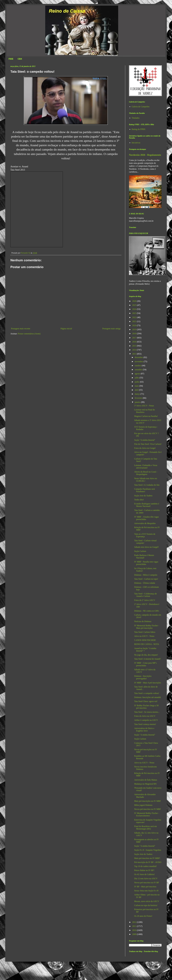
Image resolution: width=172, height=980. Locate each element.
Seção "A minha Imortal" (145, 440)
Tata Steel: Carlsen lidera (145, 632)
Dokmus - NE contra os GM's (147, 611)
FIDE (11, 59)
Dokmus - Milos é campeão (146, 575)
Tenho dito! (139, 500)
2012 (135, 922)
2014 (135, 350)
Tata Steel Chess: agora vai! (146, 701)
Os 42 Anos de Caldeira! (144, 874)
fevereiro (139, 398)
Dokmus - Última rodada (145, 583)
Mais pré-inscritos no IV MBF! (147, 858)
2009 (135, 934)
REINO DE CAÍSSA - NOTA (147, 644)
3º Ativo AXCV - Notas (144, 406)
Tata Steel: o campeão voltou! (147, 693)
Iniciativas (136, 143)
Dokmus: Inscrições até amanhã (148, 697)
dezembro (139, 357)
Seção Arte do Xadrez (143, 496)
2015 (135, 346)
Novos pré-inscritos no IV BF (147, 883)
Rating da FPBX (139, 129)
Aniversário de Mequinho (145, 523)
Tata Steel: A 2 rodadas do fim (147, 485)
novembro (139, 361)
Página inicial (66, 329)
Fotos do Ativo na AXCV (145, 716)
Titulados (136, 118)
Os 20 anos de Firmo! (143, 916)
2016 (135, 342)
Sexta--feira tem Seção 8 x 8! (146, 891)
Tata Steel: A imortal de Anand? (148, 659)
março (138, 394)
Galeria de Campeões (141, 107)
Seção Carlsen (140, 551)
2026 (135, 301)
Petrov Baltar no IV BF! (144, 870)
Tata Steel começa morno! (145, 724)
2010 (135, 930)
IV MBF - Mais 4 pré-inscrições (148, 683)
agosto (138, 374)
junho (137, 382)
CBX (20, 59)
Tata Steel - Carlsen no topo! (146, 579)
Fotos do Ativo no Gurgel (145, 448)
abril (137, 390)
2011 (135, 926)
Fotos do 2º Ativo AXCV (145, 600)
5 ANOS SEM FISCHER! (145, 640)
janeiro (138, 402)
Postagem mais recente (21, 329)
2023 (135, 313)
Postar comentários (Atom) (29, 334)
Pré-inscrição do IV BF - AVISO (148, 862)
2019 (135, 329)
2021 (135, 321)
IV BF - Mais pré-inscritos (145, 887)
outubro (138, 366)
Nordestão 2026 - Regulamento (145, 155)
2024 (135, 309)
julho (137, 378)
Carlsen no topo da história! (146, 905)
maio (137, 386)
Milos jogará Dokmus (143, 805)
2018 (135, 334)
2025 (135, 305)
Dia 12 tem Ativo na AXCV (146, 879)
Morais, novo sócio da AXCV (147, 901)
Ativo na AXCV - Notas (144, 636)
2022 (135, 317)
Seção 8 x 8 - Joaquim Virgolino (148, 850)
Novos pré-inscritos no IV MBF (148, 809)
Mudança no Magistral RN (145, 784)
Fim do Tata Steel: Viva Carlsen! (148, 444)
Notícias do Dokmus (143, 621)
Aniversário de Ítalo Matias (146, 780)
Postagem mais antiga (111, 329)
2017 (135, 338)
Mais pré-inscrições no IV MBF (148, 801)
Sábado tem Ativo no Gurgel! (146, 547)
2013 (135, 354)
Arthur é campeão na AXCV (146, 720)
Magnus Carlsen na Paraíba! (146, 416)
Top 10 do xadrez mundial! (145, 866)
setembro (139, 370)
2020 (135, 325)
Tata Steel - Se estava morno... (147, 712)
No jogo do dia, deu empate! (146, 655)
